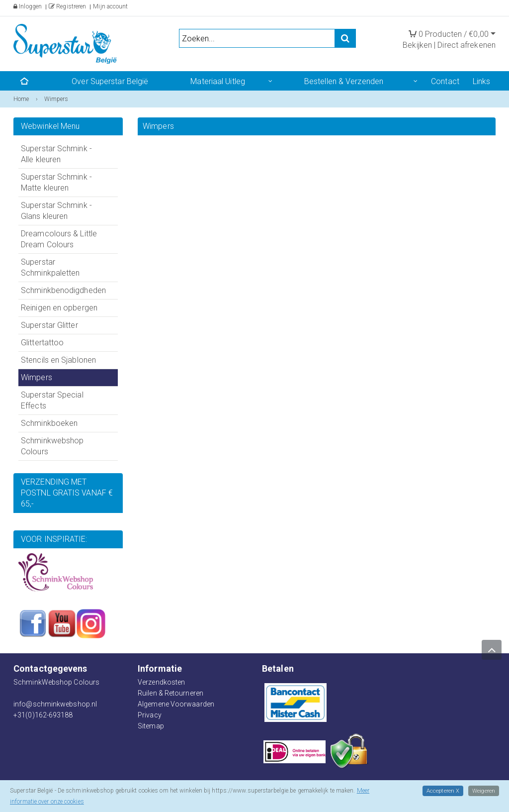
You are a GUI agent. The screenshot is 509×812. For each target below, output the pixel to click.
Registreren (67, 6)
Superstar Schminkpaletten (50, 267)
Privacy (150, 715)
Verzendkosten (161, 682)
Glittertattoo (42, 343)
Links (482, 81)
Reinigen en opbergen (59, 308)
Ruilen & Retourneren (170, 693)
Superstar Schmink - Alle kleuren (56, 154)
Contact (445, 81)
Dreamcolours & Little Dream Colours (59, 239)
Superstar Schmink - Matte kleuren (56, 182)
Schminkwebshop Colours (52, 446)
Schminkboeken (49, 423)
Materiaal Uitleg (218, 81)
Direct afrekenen (467, 45)
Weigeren (483, 791)
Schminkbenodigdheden (63, 290)
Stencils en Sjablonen (58, 360)
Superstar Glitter (49, 325)
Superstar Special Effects (52, 400)
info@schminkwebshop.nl (55, 704)
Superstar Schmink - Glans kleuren (56, 211)
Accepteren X (441, 791)
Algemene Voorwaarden (176, 704)
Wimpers (37, 377)
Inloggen (28, 6)
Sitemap (151, 726)
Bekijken (417, 45)
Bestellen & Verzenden (344, 81)
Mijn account (110, 6)
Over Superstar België (110, 81)
